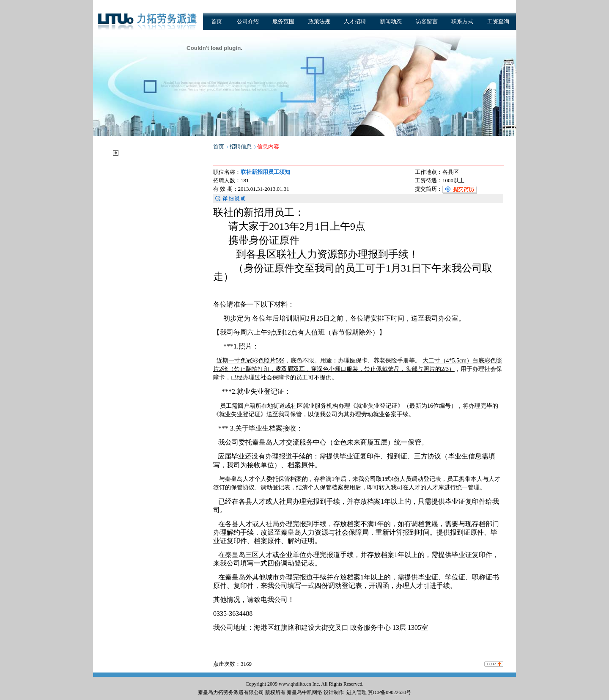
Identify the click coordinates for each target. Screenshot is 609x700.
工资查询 (498, 21)
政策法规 (319, 21)
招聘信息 (134, 152)
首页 (217, 21)
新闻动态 (391, 21)
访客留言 (427, 21)
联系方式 (462, 21)
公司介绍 (248, 21)
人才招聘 (355, 21)
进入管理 (357, 692)
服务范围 (283, 21)
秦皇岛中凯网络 (304, 692)
